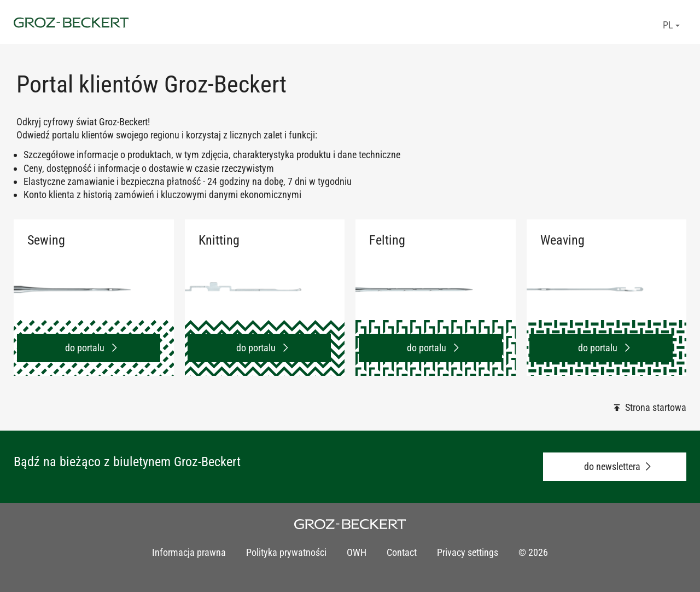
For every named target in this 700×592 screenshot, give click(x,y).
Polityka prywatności (286, 552)
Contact (402, 552)
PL (671, 25)
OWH (357, 552)
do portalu (86, 348)
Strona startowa (656, 407)
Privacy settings (468, 552)
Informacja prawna (189, 552)
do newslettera (612, 466)
